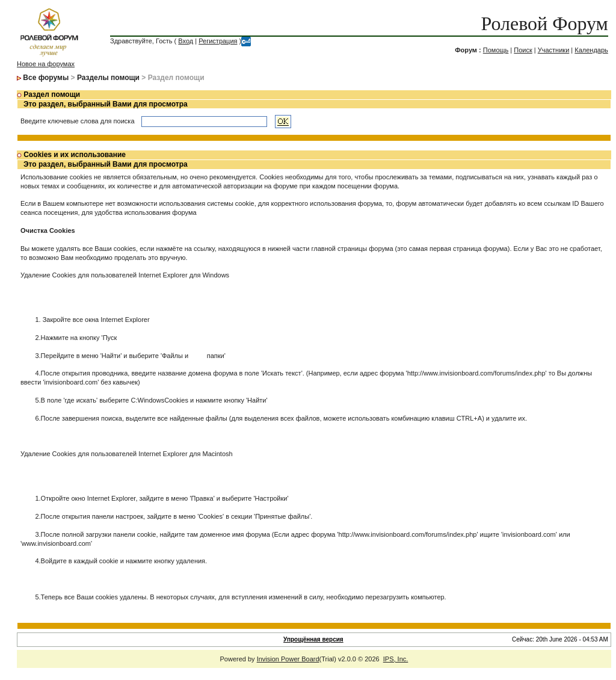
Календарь (591, 50)
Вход (186, 41)
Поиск (523, 50)
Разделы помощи (108, 78)
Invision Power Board (288, 659)
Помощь (496, 50)
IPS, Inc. (396, 659)
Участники (554, 50)
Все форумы (46, 78)
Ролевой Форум (544, 23)
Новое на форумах (46, 64)
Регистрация (218, 41)
